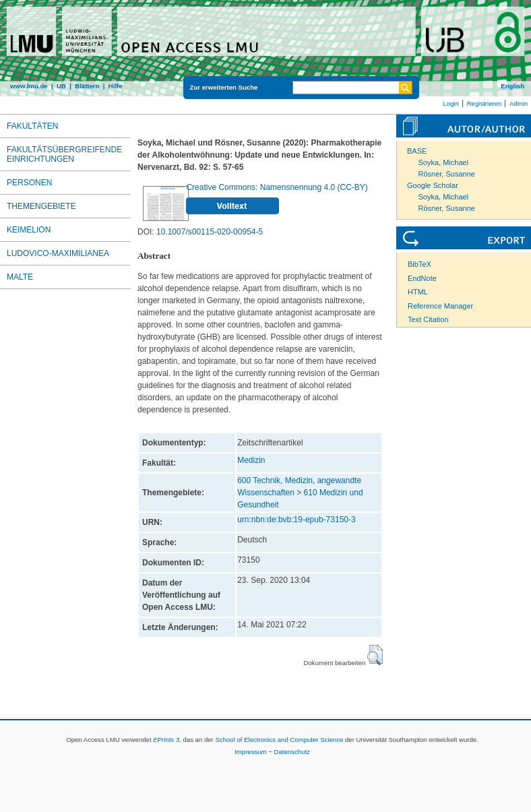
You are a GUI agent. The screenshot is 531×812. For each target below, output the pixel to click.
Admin (519, 103)
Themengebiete (41, 206)
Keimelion (29, 230)
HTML (418, 292)
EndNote (422, 278)
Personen (29, 183)
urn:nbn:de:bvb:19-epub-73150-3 (296, 520)
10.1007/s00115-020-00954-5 (210, 232)
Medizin (251, 460)
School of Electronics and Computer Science (279, 740)
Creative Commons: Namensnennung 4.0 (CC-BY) (277, 187)
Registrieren (485, 103)
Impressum (250, 752)
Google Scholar (433, 185)
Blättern (87, 86)
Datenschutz (292, 752)
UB (61, 86)
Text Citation (428, 319)
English (512, 86)
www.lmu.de (29, 86)
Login (451, 103)
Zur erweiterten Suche (224, 87)
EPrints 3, (167, 740)
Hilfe (116, 86)
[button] (375, 655)
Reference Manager (440, 306)
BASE (417, 151)
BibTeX (419, 264)
